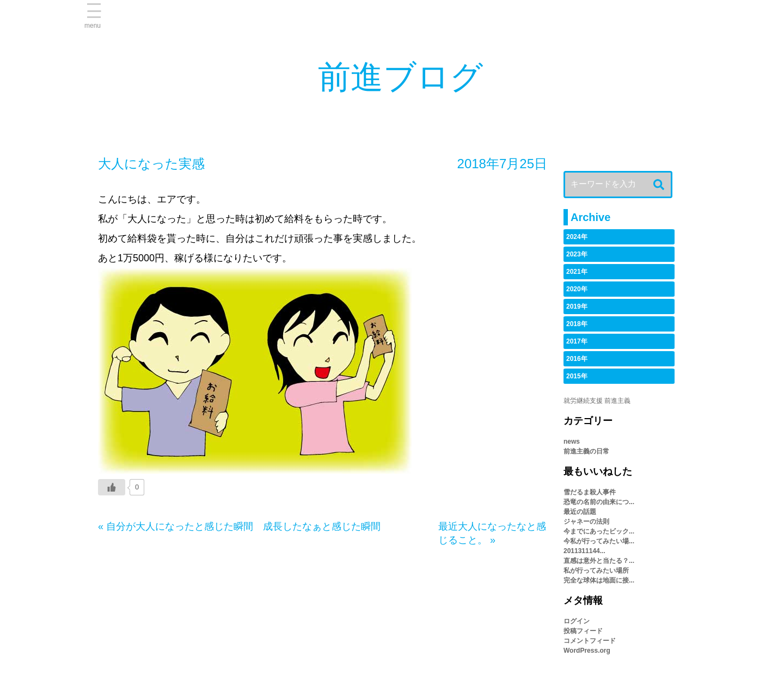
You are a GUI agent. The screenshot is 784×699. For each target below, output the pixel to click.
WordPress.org (587, 651)
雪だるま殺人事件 (590, 492)
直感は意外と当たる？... (599, 561)
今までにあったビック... (599, 531)
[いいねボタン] (112, 487)
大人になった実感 (151, 164)
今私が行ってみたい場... (599, 541)
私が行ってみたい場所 (596, 571)
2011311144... (584, 551)
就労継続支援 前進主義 (597, 401)
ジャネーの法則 (586, 522)
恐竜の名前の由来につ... (599, 502)
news (572, 442)
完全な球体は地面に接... (599, 580)
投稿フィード (583, 631)
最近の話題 (580, 512)
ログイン (577, 621)
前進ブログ (400, 77)
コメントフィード (590, 641)
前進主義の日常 (586, 451)
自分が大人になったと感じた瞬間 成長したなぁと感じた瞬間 (243, 526)
